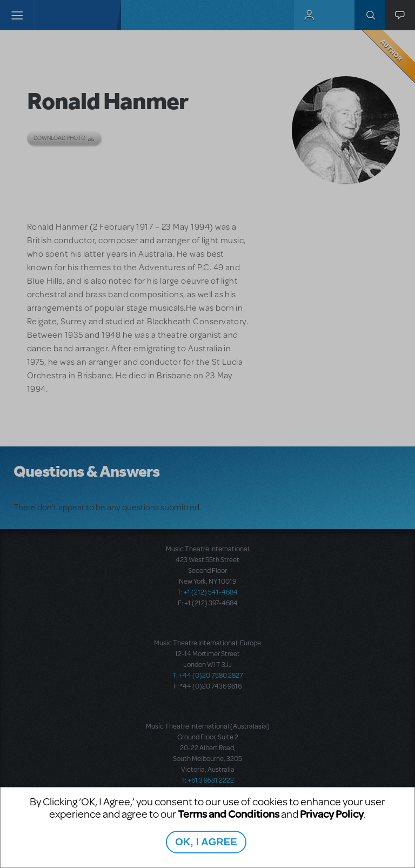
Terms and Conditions (229, 814)
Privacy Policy (332, 814)
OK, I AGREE (206, 842)
